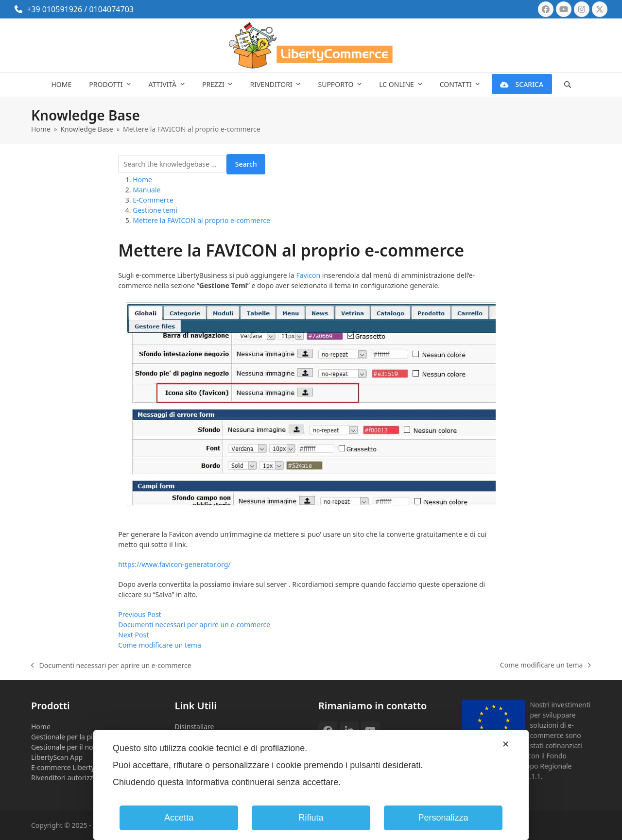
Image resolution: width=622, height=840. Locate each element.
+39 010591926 (54, 9)
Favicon (309, 275)
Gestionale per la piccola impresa (84, 737)
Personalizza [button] (443, 818)
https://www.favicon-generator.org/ (174, 564)
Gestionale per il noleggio (72, 747)
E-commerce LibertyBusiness (77, 767)
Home (41, 727)
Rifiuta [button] (311, 818)
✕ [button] (506, 744)
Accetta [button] (179, 818)
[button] (567, 85)
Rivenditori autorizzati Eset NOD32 (86, 778)
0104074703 (111, 9)
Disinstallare (195, 727)
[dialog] (311, 785)
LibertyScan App (57, 757)
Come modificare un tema (545, 665)
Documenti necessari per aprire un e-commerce (111, 666)
